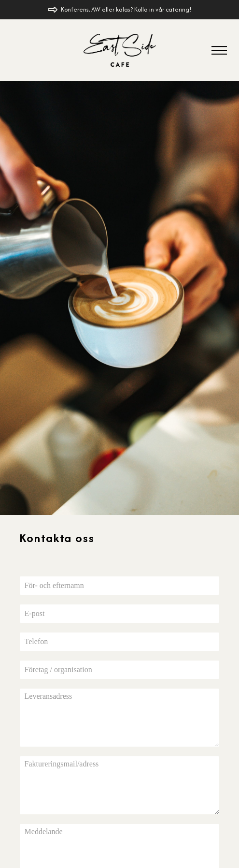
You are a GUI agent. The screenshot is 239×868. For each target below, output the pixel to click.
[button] (219, 50)
